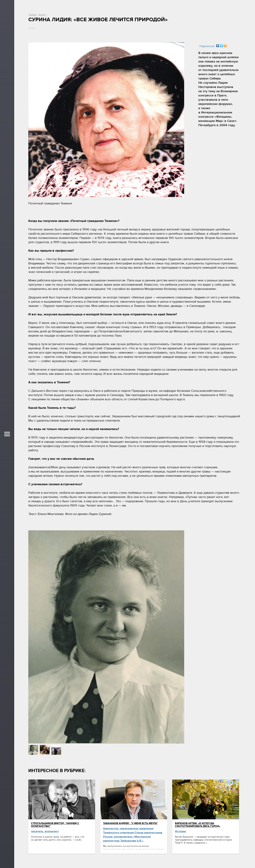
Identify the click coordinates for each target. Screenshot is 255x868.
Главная (32, 15)
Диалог (42, 15)
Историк (181, 831)
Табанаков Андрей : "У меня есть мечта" (130, 823)
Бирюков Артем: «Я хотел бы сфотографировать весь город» (198, 825)
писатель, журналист (45, 831)
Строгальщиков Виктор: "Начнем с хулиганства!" (55, 825)
